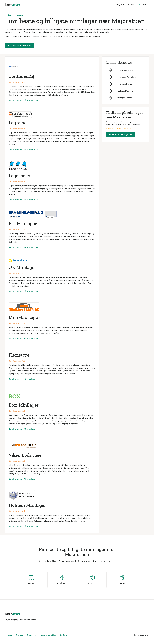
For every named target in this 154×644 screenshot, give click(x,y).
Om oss (130, 5)
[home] (12, 5)
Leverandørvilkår (48, 635)
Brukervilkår (32, 635)
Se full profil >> (15, 100)
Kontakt (63, 635)
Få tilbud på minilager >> (20, 45)
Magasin (120, 5)
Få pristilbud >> (31, 100)
